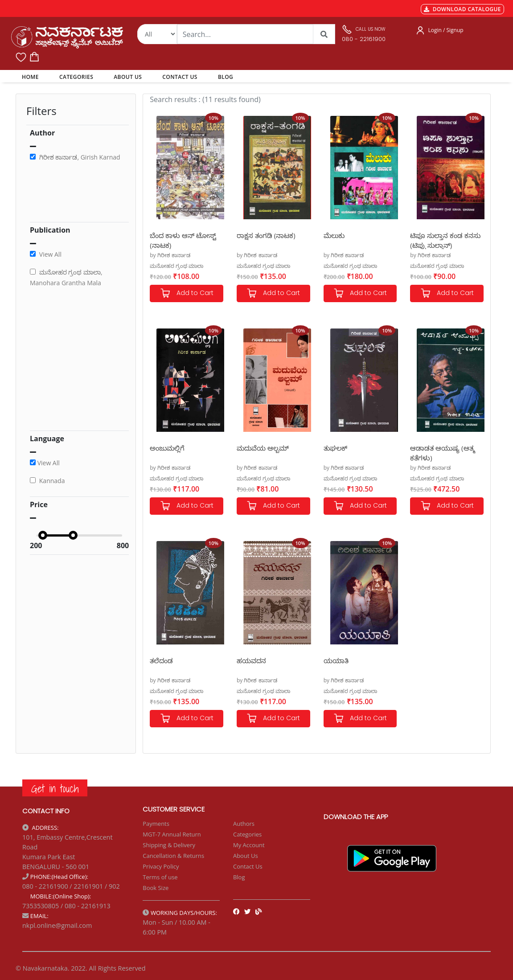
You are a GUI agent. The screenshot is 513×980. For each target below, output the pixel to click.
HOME (32, 77)
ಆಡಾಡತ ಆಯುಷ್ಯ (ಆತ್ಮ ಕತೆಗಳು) (442, 453)
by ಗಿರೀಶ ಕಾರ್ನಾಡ (170, 255)
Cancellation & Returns (173, 856)
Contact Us (248, 866)
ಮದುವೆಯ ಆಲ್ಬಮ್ (263, 448)
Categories (247, 834)
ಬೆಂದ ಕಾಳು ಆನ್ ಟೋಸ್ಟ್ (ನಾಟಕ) (183, 240)
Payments (156, 824)
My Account (249, 845)
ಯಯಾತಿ (336, 660)
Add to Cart (187, 293)
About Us (246, 856)
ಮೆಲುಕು (334, 235)
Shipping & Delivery (169, 845)
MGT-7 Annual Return (172, 834)
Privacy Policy (161, 866)
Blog (239, 877)
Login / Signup (445, 30)
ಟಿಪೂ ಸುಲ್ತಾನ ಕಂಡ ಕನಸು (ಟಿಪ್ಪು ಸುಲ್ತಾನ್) (445, 240)
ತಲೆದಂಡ (161, 660)
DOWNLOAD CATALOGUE (462, 9)
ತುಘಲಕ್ (335, 448)
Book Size (156, 888)
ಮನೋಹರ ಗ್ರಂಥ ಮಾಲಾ (176, 266)
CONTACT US (180, 77)
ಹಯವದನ (251, 660)
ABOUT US (128, 77)
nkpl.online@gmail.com (57, 925)
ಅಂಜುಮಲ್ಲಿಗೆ (167, 448)
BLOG (226, 77)
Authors (244, 824)
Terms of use (160, 877)
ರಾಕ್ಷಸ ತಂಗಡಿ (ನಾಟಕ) (266, 235)
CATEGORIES (76, 77)
